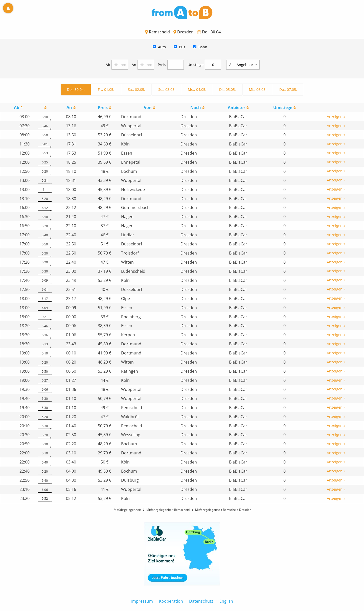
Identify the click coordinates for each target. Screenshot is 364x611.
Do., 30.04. (76, 89)
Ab (108, 65)
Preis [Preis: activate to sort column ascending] (103, 108)
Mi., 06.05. (258, 89)
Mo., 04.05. (197, 89)
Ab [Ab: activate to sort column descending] (17, 108)
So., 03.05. (167, 89)
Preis (162, 65)
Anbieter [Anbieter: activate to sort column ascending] (236, 108)
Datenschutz (201, 601)
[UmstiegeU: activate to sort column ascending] (285, 108)
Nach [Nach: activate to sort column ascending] (196, 108)
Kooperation (171, 601)
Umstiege (196, 65)
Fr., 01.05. (106, 89)
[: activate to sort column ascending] (45, 108)
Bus (182, 47)
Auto (162, 47)
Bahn (203, 47)
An (134, 65)
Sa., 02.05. (136, 89)
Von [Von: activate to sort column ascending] (148, 108)
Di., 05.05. (227, 89)
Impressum (142, 601)
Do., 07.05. (288, 89)
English (226, 601)
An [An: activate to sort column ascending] (69, 108)
